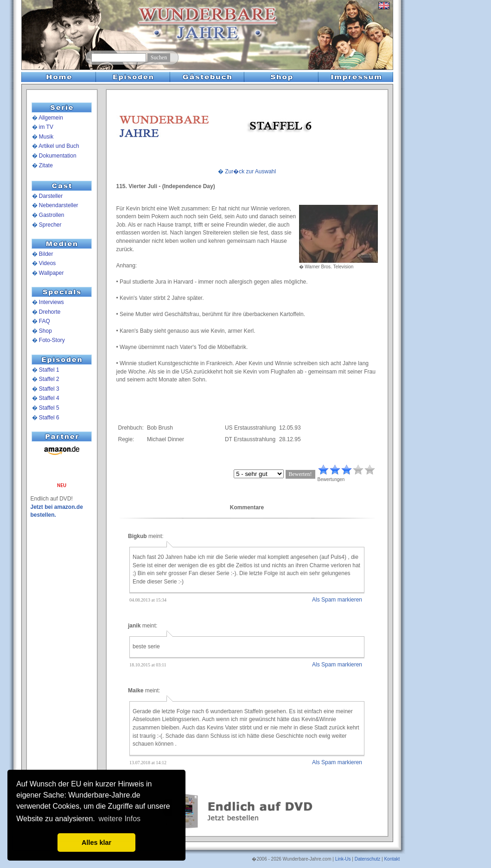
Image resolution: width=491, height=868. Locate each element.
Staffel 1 (49, 370)
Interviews (51, 302)
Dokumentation (58, 156)
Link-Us (343, 859)
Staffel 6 (49, 418)
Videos (47, 263)
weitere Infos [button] (119, 819)
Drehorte (50, 312)
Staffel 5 (49, 408)
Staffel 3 (49, 389)
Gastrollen (52, 215)
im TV (46, 127)
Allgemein (51, 118)
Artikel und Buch (59, 146)
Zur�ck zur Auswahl (250, 171)
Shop (45, 331)
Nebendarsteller (59, 205)
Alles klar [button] (96, 843)
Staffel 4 (49, 398)
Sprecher (50, 225)
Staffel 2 (49, 379)
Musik (46, 137)
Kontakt (392, 859)
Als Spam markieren (337, 600)
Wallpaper (51, 273)
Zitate (46, 165)
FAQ (45, 321)
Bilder (46, 254)
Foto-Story (52, 340)
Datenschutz (368, 859)
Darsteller (51, 196)
